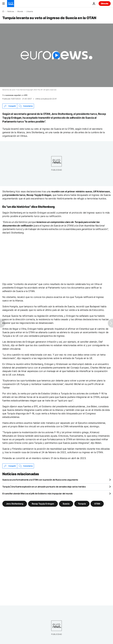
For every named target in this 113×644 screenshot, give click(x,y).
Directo (105, 3)
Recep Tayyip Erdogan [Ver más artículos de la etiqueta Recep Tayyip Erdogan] (43, 504)
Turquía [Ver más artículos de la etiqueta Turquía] (82, 504)
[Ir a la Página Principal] (11, 4)
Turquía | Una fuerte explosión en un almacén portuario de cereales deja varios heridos (44, 487)
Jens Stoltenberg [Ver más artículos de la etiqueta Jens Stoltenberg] (15, 504)
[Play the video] (56, 55)
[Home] (3, 11)
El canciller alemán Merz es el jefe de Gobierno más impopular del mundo (38, 494)
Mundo (20, 11)
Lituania (30, 11)
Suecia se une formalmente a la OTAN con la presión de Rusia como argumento (40, 480)
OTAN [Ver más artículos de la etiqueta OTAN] (97, 504)
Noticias (11, 11)
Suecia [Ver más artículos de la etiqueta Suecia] (66, 504)
